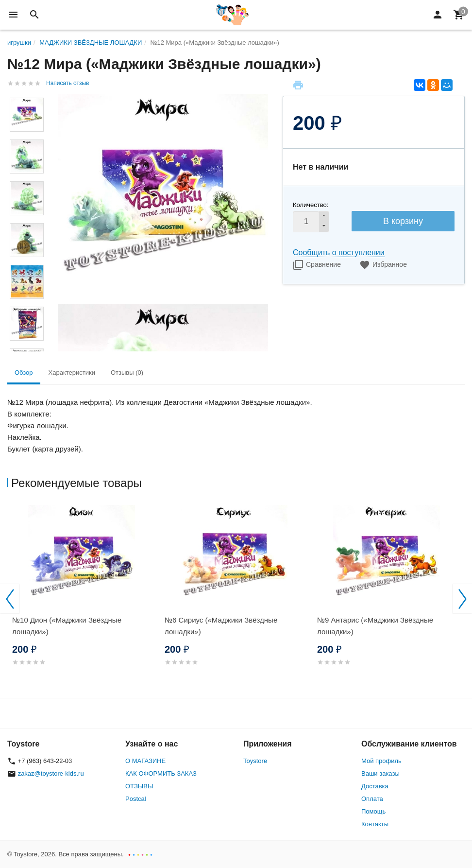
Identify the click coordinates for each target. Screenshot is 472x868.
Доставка (375, 786)
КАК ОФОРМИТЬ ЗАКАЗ (161, 773)
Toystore (255, 761)
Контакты (375, 824)
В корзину (403, 221)
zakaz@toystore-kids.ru (51, 773)
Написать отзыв (67, 83)
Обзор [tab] (24, 373)
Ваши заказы (380, 773)
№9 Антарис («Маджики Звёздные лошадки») (375, 626)
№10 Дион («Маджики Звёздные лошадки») (67, 626)
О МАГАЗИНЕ (145, 761)
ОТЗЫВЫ (139, 786)
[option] (84, 597)
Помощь (373, 811)
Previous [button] (10, 599)
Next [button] (462, 599)
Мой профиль (381, 761)
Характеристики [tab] (72, 373)
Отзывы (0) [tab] (127, 373)
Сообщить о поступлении (339, 252)
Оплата (372, 799)
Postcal (136, 799)
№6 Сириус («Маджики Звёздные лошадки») (221, 626)
